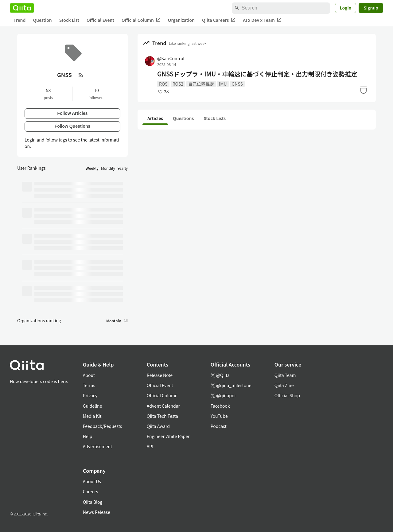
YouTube (219, 416)
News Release (97, 512)
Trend (19, 20)
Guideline (93, 406)
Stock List (69, 20)
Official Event (100, 20)
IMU (223, 84)
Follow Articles (72, 113)
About (89, 375)
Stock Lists (215, 118)
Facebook (220, 406)
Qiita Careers (219, 20)
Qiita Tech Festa (162, 416)
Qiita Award (158, 426)
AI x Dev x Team (262, 20)
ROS (163, 84)
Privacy (90, 395)
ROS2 (178, 84)
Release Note (160, 375)
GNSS (237, 84)
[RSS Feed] (81, 75)
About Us (92, 481)
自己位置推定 (201, 84)
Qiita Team (285, 375)
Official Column (141, 20)
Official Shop (287, 395)
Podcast (219, 426)
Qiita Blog (93, 502)
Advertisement (98, 446)
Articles (155, 118)
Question (42, 20)
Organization (181, 20)
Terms (89, 385)
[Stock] (364, 90)
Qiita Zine (284, 385)
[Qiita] (22, 8)
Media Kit (92, 416)
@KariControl (171, 58)
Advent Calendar (163, 406)
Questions (183, 118)
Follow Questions (73, 126)
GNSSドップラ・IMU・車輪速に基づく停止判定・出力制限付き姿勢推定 (257, 74)
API (150, 446)
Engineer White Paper (168, 436)
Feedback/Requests (103, 426)
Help (88, 436)
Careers (90, 491)
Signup (371, 8)
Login (346, 8)
